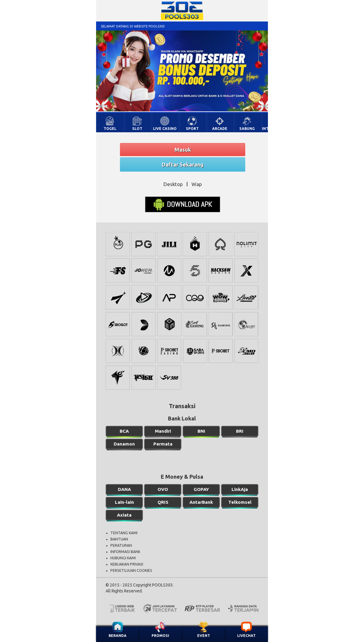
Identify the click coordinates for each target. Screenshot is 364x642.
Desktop (173, 184)
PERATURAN (121, 545)
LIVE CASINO (165, 129)
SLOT (137, 129)
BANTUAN (119, 539)
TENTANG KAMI (124, 533)
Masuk (183, 150)
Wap (197, 184)
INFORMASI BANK (125, 552)
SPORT (192, 129)
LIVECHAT (246, 636)
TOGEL (110, 129)
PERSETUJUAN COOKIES (131, 570)
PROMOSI (160, 636)
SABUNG (247, 129)
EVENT (204, 636)
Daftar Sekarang (183, 165)
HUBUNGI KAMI (123, 558)
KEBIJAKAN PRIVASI (127, 564)
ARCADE (220, 129)
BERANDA (118, 636)
